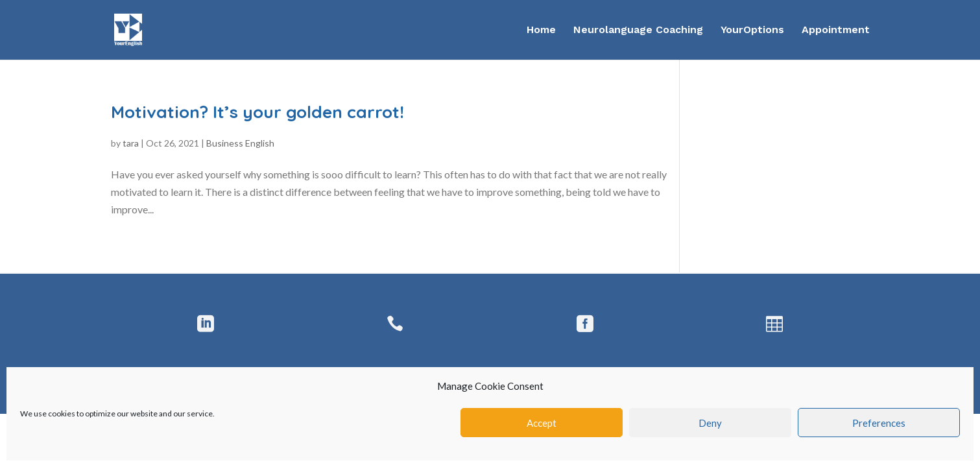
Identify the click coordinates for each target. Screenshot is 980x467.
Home (541, 30)
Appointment (836, 30)
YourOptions (752, 30)
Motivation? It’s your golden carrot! (257, 112)
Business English (240, 143)
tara (131, 143)
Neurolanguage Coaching (638, 30)
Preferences (879, 423)
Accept (542, 423)
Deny (710, 423)
